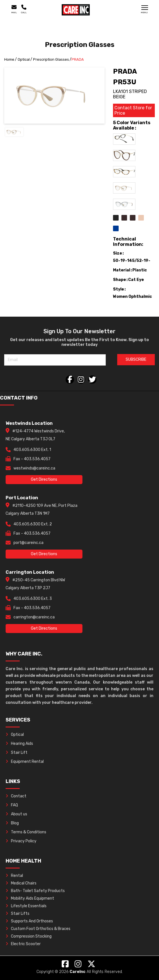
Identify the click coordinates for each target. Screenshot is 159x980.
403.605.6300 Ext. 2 (33, 524)
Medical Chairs (21, 883)
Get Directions (44, 479)
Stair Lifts (18, 914)
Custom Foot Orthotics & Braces (38, 929)
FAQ (12, 805)
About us (16, 814)
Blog (12, 823)
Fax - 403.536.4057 (32, 459)
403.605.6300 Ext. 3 (33, 599)
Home (9, 59)
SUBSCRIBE (136, 359)
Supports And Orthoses (29, 921)
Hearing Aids (19, 744)
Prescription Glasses (51, 59)
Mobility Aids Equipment (30, 898)
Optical (24, 59)
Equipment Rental (25, 762)
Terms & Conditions (26, 832)
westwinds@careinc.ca (34, 468)
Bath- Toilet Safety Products (35, 891)
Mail (14, 9)
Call (24, 9)
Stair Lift (17, 753)
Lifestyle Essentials (26, 906)
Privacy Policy (21, 841)
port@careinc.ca (28, 543)
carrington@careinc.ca (34, 617)
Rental (14, 876)
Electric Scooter (23, 944)
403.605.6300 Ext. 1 (32, 450)
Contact (16, 796)
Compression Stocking (29, 936)
